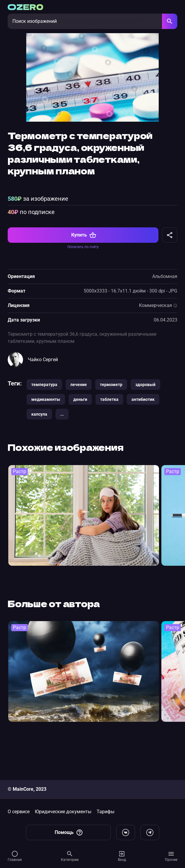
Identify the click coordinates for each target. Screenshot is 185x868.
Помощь (69, 832)
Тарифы (106, 812)
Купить (84, 273)
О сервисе (19, 812)
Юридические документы (63, 812)
